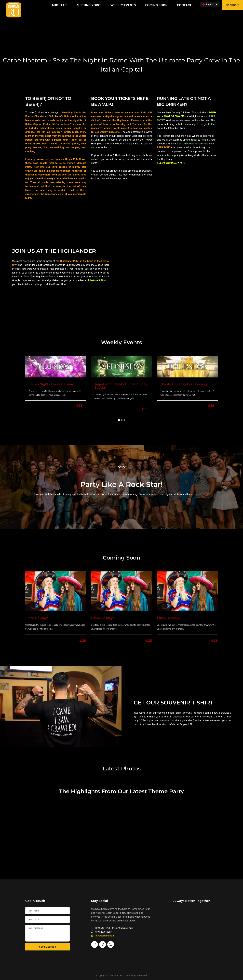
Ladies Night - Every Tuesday (51, 384)
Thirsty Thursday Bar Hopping (184, 384)
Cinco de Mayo (37, 618)
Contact (184, 5)
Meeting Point (89, 5)
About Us (59, 5)
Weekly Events (123, 5)
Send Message (47, 947)
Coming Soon (156, 5)
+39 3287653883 (101, 932)
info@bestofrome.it (103, 936)
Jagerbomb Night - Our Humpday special (121, 386)
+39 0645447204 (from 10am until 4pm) (113, 928)
